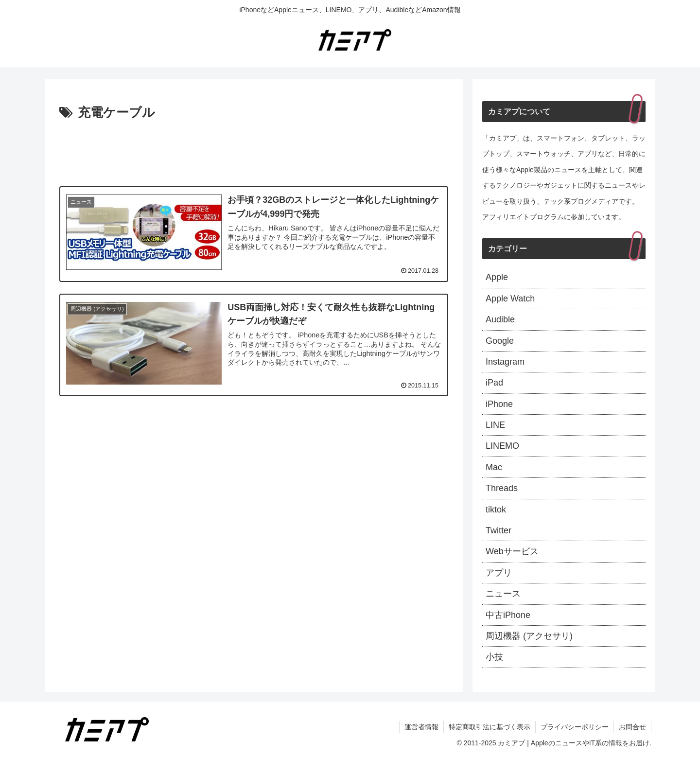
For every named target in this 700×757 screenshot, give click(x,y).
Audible (500, 319)
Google (500, 341)
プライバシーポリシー (575, 727)
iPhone (499, 404)
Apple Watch (510, 299)
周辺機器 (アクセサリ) (529, 636)
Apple (497, 277)
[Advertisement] (254, 151)
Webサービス (512, 551)
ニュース (503, 594)
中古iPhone (508, 615)
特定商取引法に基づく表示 (490, 727)
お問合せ (632, 727)
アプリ (499, 573)
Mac (494, 467)
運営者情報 (421, 727)
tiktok (496, 510)
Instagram (505, 362)
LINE (495, 425)
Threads (502, 488)
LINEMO (502, 446)
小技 (494, 657)
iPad (494, 383)
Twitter (499, 530)
